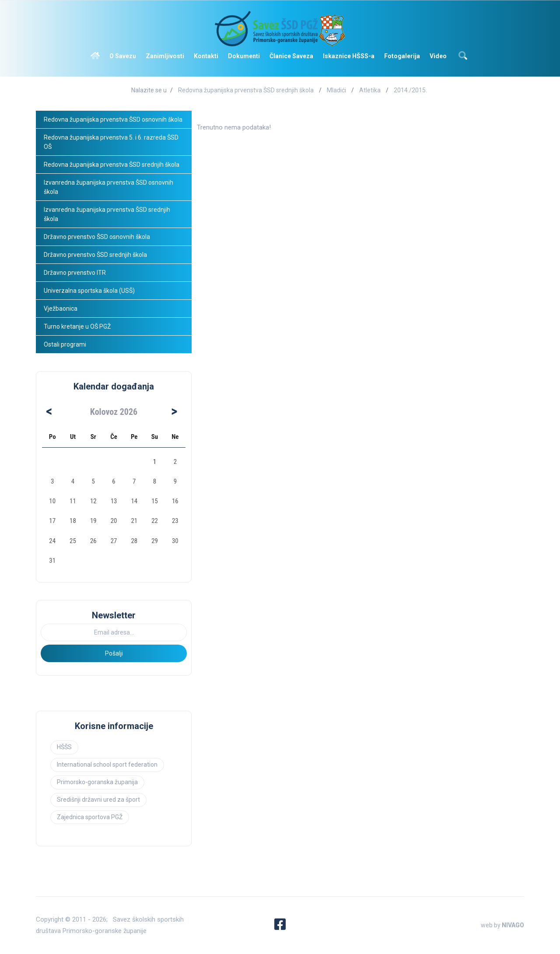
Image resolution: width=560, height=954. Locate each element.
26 (93, 541)
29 (155, 541)
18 (73, 521)
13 (114, 501)
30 (175, 541)
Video (438, 56)
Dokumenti (244, 56)
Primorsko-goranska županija (97, 782)
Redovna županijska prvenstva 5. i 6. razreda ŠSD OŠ (112, 142)
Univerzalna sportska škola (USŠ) (89, 291)
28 (134, 541)
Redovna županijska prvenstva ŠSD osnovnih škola (113, 119)
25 (73, 541)
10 (52, 501)
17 (52, 521)
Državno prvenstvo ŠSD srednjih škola (95, 255)
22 (155, 521)
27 (114, 541)
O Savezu (123, 56)
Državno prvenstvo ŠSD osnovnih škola (97, 237)
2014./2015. (410, 90)
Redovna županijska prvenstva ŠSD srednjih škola (246, 90)
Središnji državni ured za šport (98, 800)
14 (134, 501)
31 (52, 561)
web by (502, 925)
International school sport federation (107, 765)
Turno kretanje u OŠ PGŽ (77, 326)
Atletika (370, 90)
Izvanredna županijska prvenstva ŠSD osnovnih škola (109, 187)
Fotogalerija (402, 56)
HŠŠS (64, 747)
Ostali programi (66, 344)
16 (175, 501)
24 (52, 541)
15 (155, 501)
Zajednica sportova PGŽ (90, 817)
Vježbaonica (61, 309)
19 (93, 521)
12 (93, 501)
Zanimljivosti (165, 56)
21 (134, 521)
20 (114, 521)
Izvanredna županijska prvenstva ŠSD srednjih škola (108, 214)
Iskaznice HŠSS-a (349, 56)
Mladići (336, 90)
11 (73, 501)
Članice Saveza (291, 56)
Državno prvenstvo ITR (75, 273)
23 (175, 521)
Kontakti (206, 56)
